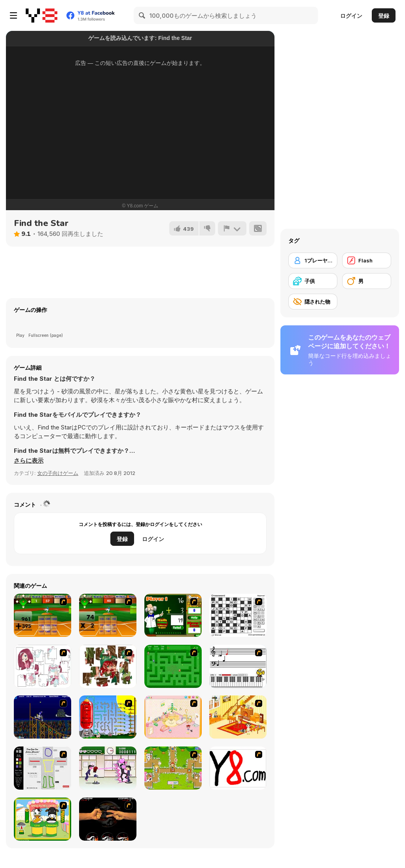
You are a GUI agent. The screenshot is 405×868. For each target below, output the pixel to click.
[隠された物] (313, 302)
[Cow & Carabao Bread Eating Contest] (43, 819)
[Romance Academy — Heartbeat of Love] (108, 768)
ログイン (351, 16)
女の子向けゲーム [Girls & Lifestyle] (58, 473)
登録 (384, 16)
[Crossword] (238, 615)
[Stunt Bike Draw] (43, 717)
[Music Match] (238, 666)
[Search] (142, 15)
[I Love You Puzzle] (108, 666)
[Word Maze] (173, 666)
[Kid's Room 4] (173, 717)
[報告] (232, 228)
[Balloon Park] (108, 717)
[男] (367, 281)
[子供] (313, 281)
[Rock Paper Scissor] (108, 819)
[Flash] (367, 260)
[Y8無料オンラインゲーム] (42, 15)
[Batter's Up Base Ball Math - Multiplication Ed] (108, 615)
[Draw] (238, 768)
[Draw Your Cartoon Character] (43, 768)
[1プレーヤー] (313, 260)
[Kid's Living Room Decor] (238, 717)
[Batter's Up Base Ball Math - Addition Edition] (43, 615)
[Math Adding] (173, 615)
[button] (29, 461)
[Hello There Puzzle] (43, 666)
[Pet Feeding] (173, 768)
